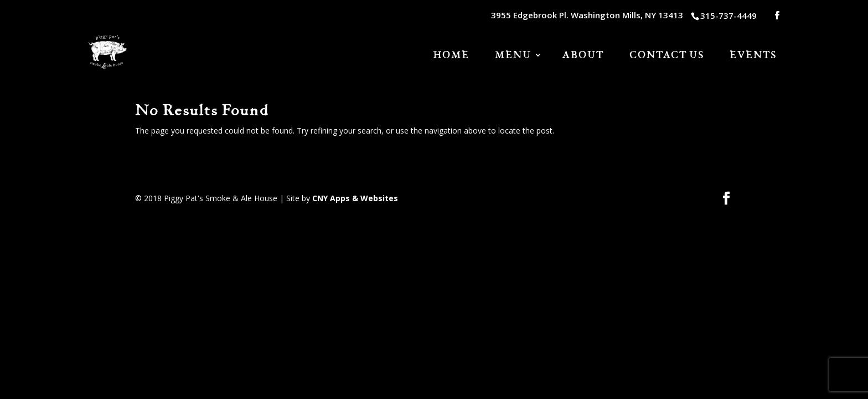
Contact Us (667, 56)
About (583, 56)
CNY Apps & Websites (355, 198)
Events (753, 56)
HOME (451, 56)
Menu (513, 56)
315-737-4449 (728, 16)
